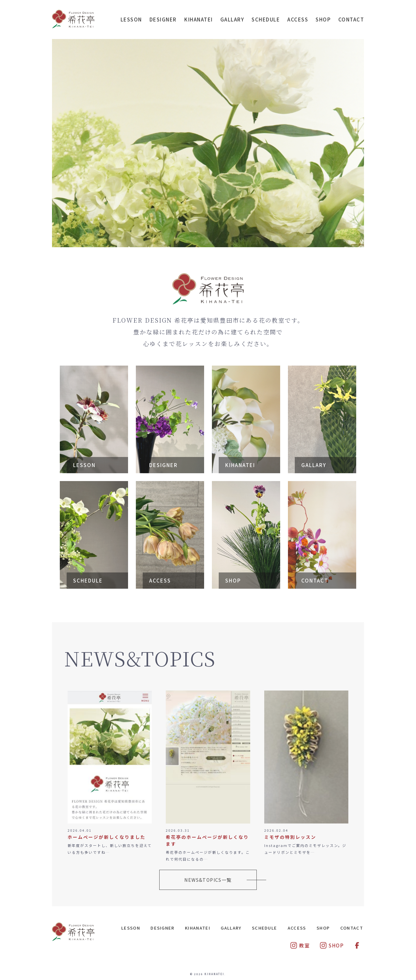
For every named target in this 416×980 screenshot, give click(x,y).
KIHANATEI (199, 19)
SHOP (323, 19)
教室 (300, 945)
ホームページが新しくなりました (107, 837)
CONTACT (351, 19)
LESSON (131, 19)
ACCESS (298, 19)
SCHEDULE (266, 19)
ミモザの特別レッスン (290, 837)
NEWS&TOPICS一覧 (208, 880)
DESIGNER (163, 19)
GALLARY (232, 19)
